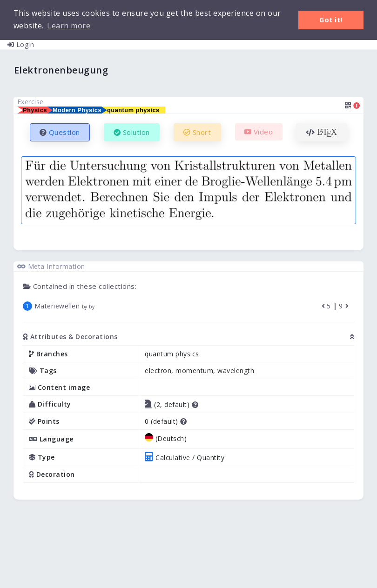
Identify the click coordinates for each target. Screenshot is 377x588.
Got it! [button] (331, 20)
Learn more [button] (69, 26)
